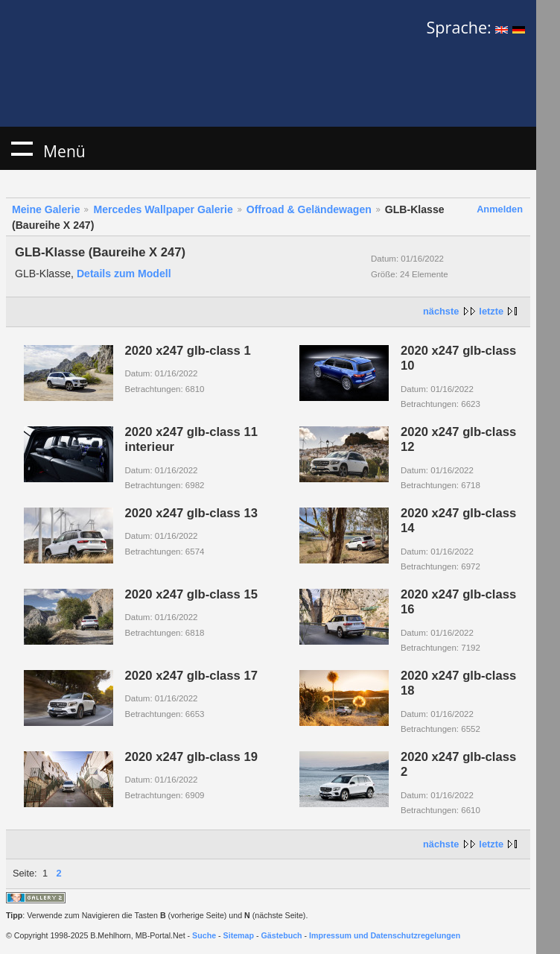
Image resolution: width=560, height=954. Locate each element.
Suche (204, 935)
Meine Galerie (46, 209)
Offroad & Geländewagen (309, 209)
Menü (22, 148)
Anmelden (500, 209)
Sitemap (239, 935)
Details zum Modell (124, 274)
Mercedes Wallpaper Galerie (163, 209)
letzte (491, 311)
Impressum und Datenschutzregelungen (385, 935)
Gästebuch (282, 935)
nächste (441, 311)
